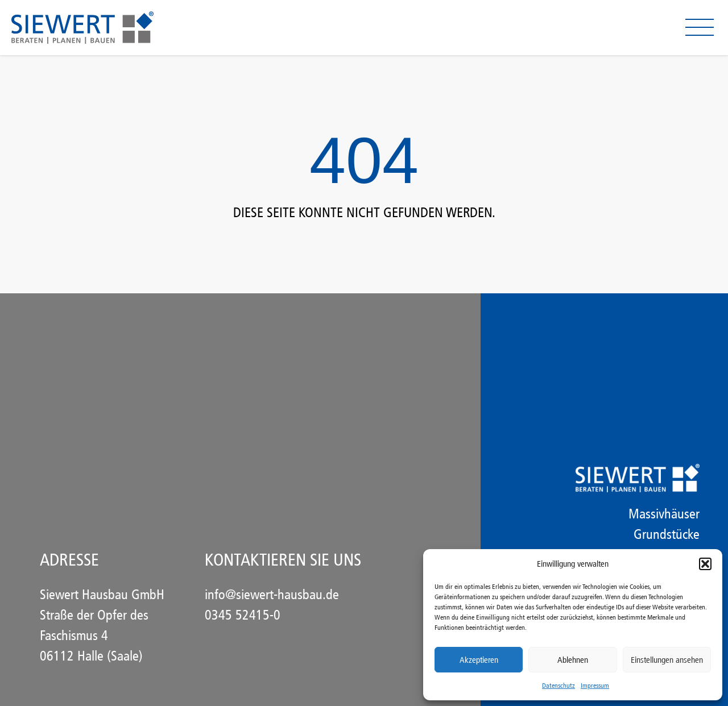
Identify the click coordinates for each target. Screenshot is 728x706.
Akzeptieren (479, 660)
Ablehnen (573, 660)
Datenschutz (559, 686)
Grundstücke (667, 534)
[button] (705, 564)
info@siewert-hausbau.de (272, 595)
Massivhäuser (664, 514)
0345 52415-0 (243, 615)
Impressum (595, 686)
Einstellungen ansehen (667, 660)
